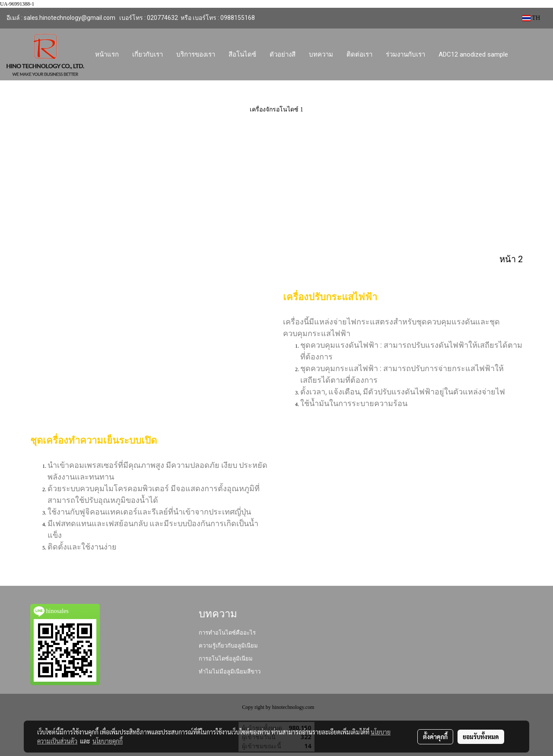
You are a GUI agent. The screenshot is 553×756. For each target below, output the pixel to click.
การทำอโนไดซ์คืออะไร (227, 633)
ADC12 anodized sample (473, 54)
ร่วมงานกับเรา (405, 54)
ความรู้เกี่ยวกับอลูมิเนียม (228, 646)
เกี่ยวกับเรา (148, 54)
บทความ (321, 54)
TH (531, 18)
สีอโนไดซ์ (242, 54)
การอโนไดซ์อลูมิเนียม (226, 659)
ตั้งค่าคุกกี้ (435, 737)
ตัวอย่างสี (283, 54)
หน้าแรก (107, 54)
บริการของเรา (196, 54)
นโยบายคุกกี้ (108, 741)
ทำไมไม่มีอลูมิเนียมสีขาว (230, 672)
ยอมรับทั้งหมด (481, 737)
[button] (523, 54)
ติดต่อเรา (359, 54)
